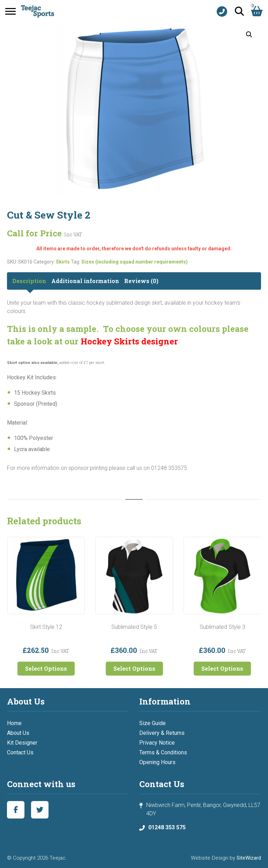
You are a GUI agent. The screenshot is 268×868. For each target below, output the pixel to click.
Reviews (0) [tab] (141, 281)
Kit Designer (22, 743)
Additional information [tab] (85, 281)
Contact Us (20, 752)
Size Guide (152, 723)
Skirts (63, 262)
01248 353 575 (167, 827)
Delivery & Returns (162, 733)
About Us (18, 733)
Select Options (46, 668)
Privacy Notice (157, 743)
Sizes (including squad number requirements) (135, 262)
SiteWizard (249, 858)
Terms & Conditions (163, 752)
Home (14, 723)
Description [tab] (29, 281)
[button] (249, 35)
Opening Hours (157, 762)
